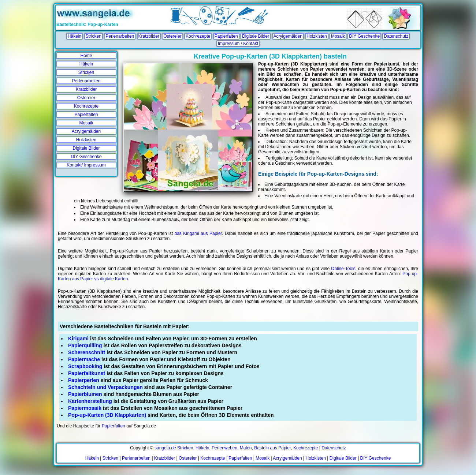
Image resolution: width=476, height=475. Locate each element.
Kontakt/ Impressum (86, 165)
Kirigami (78, 339)
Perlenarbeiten (120, 36)
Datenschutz (396, 36)
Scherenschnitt (87, 352)
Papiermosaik (85, 408)
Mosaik (338, 36)
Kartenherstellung (90, 401)
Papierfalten (226, 36)
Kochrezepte (198, 36)
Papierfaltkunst (87, 373)
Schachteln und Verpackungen (105, 387)
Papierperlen (84, 380)
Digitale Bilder (256, 36)
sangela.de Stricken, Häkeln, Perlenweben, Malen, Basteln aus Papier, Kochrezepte (236, 448)
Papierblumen (85, 394)
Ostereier (172, 36)
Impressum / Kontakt (238, 44)
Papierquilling (85, 345)
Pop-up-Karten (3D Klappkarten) (107, 415)
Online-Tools (343, 269)
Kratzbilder (149, 36)
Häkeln (75, 36)
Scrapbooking (85, 366)
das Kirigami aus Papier (198, 233)
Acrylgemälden (288, 36)
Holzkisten (317, 36)
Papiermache (84, 359)
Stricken (94, 36)
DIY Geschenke (364, 36)
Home (86, 56)
